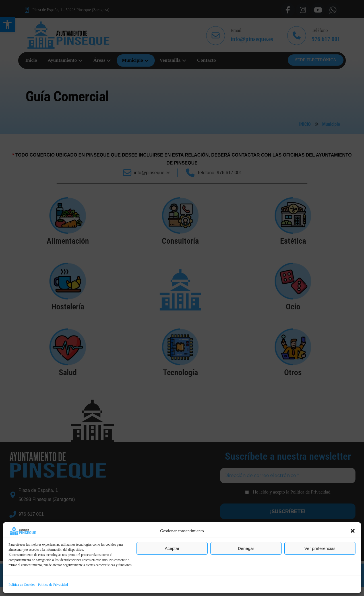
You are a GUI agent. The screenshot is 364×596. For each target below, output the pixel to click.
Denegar (246, 548)
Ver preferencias (320, 548)
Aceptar (172, 548)
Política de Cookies (22, 585)
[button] (353, 531)
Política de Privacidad (53, 585)
